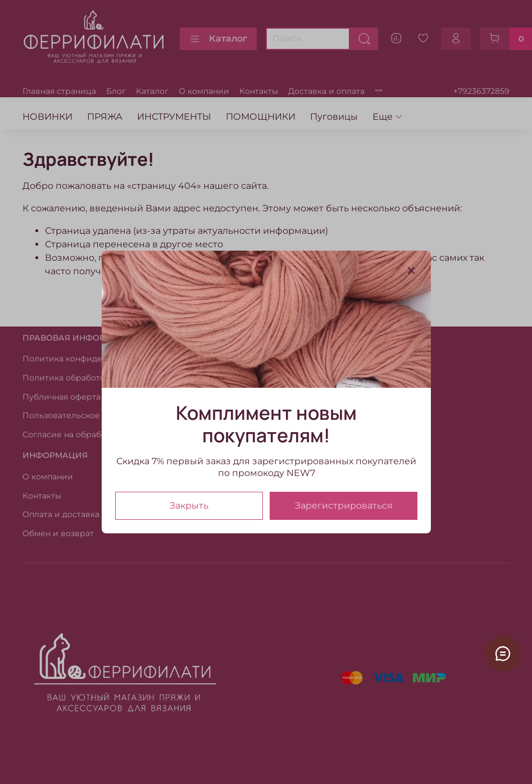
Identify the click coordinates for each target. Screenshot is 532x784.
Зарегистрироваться (343, 506)
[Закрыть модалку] (411, 271)
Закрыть (189, 506)
